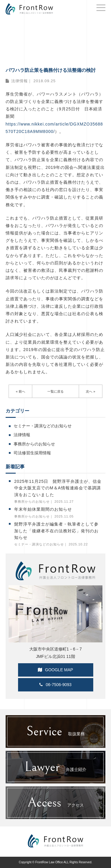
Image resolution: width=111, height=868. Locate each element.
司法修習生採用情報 (32, 453)
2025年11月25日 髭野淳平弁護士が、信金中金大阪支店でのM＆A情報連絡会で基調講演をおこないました (58, 488)
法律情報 (20, 81)
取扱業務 (55, 731)
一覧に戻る (55, 391)
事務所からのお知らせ (34, 444)
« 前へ (20, 391)
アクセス (56, 803)
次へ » (90, 391)
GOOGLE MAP (55, 670)
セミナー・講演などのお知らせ (43, 426)
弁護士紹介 (55, 767)
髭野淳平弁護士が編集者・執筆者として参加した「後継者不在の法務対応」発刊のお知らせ (56, 531)
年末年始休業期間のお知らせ (43, 509)
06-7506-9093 (55, 685)
